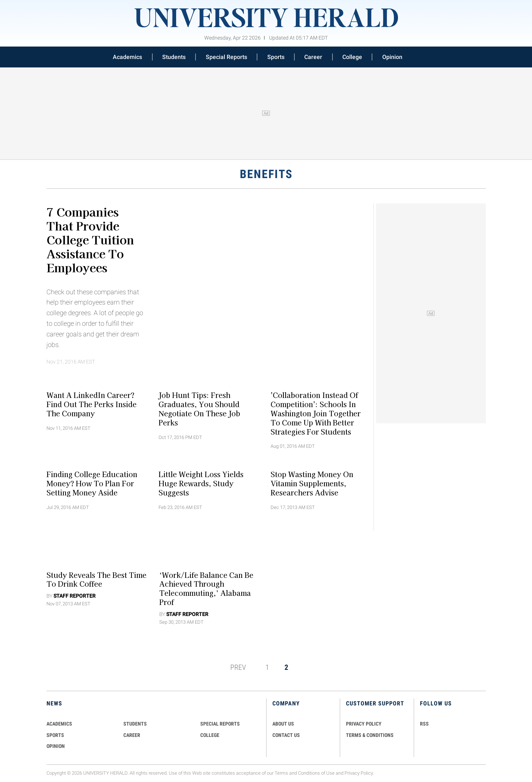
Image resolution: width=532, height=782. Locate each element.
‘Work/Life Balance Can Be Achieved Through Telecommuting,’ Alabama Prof (206, 588)
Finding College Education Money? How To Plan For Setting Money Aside (92, 483)
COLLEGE (210, 735)
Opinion (392, 57)
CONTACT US (286, 735)
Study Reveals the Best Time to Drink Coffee (96, 579)
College (352, 57)
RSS (424, 724)
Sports (276, 57)
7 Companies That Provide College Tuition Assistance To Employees (90, 239)
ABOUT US (283, 724)
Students (174, 57)
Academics (127, 57)
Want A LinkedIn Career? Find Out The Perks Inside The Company (92, 404)
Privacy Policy (359, 773)
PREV (238, 667)
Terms (281, 773)
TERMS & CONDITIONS (370, 735)
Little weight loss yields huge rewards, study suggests (201, 483)
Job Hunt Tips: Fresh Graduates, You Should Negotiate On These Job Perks (199, 409)
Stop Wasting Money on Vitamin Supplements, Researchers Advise (312, 483)
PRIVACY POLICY (364, 724)
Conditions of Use (316, 773)
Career (313, 57)
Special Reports (226, 57)
